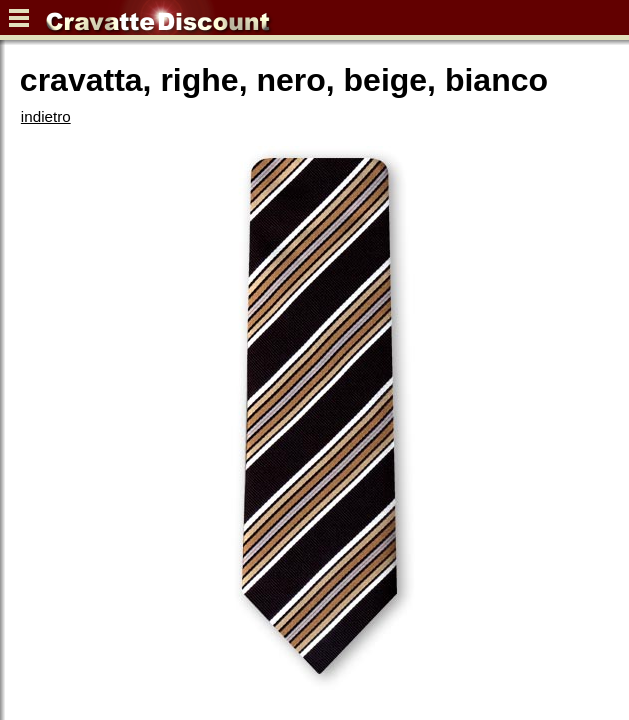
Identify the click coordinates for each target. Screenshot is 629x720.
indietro (46, 116)
